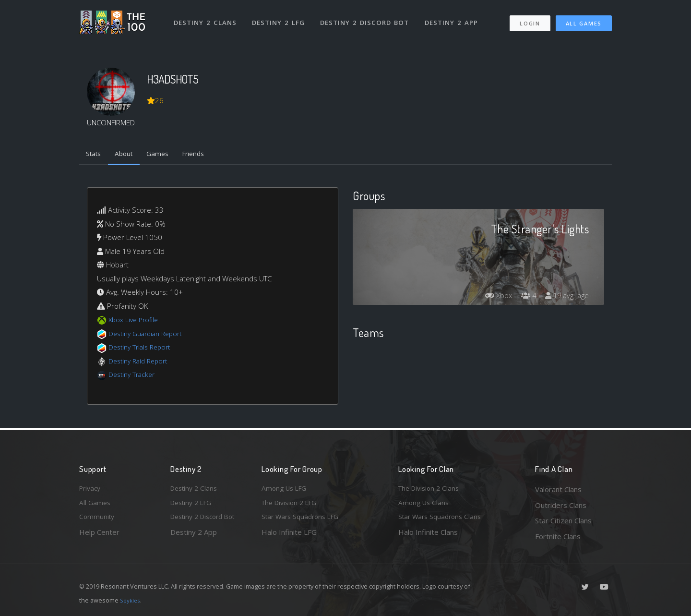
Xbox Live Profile (135, 322)
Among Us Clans (425, 505)
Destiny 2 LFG (280, 18)
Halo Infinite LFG (289, 536)
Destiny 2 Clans (206, 18)
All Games (584, 19)
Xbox (493, 297)
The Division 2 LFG (292, 505)
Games (166, 155)
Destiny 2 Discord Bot (367, 18)
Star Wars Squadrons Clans (443, 520)
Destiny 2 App (454, 18)
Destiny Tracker (134, 376)
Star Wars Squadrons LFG (304, 520)
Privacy (91, 489)
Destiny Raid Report (141, 362)
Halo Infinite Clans (428, 536)
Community (98, 520)
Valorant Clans (558, 489)
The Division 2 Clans (431, 489)
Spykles (131, 600)
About (129, 155)
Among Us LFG (286, 489)
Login (530, 19)
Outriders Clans (561, 505)
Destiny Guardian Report (149, 335)
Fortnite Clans (558, 536)
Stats (95, 155)
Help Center (99, 536)
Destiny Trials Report (142, 349)
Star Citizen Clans (563, 520)
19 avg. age (566, 297)
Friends (206, 155)
